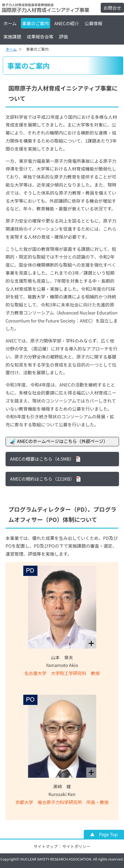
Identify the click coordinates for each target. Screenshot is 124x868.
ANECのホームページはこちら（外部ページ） (58, 442)
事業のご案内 (36, 23)
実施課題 (12, 37)
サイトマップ (45, 846)
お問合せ (112, 8)
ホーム (10, 23)
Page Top (108, 834)
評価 (63, 37)
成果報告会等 (40, 37)
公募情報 (93, 23)
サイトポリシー (76, 846)
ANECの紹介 (67, 23)
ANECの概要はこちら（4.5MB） (42, 459)
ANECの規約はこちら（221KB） (42, 479)
